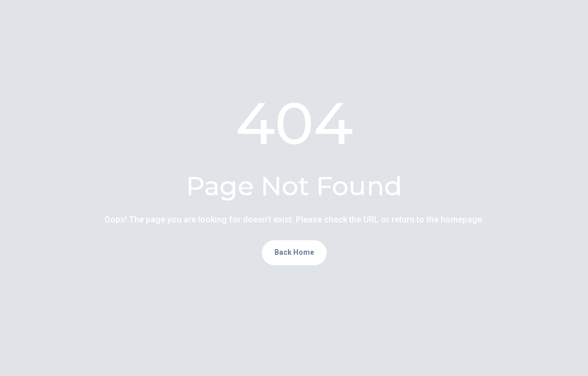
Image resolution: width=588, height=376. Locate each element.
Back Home (294, 252)
